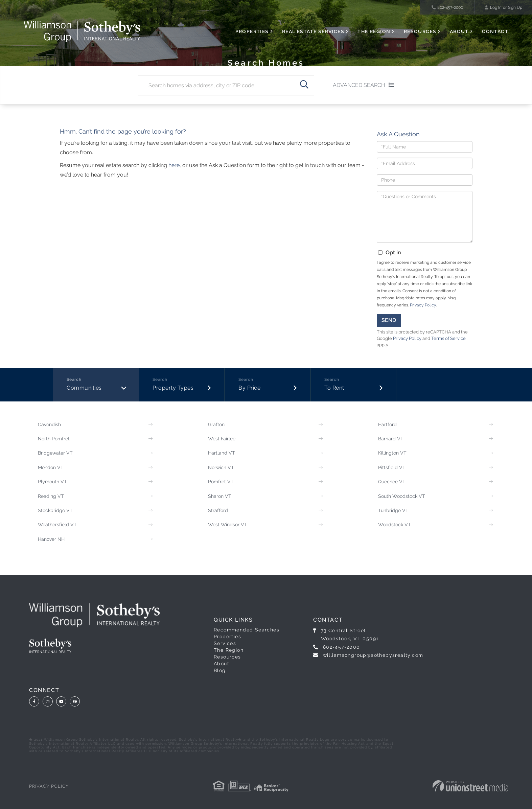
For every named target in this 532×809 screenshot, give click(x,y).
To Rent (334, 388)
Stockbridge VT (55, 510)
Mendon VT (51, 467)
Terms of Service (448, 338)
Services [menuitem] (225, 643)
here (174, 165)
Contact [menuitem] (495, 31)
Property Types (173, 388)
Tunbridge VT (393, 510)
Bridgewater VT (55, 453)
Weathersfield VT (57, 525)
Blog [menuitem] (220, 670)
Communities (84, 388)
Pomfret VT (221, 482)
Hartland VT (222, 453)
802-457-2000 (447, 7)
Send (389, 320)
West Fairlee (222, 439)
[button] (304, 85)
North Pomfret (54, 439)
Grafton (216, 424)
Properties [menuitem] (252, 31)
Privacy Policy (423, 305)
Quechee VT (392, 482)
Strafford (218, 510)
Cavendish (49, 424)
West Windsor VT (228, 525)
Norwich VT (221, 467)
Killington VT (392, 453)
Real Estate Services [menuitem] (313, 31)
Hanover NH (51, 539)
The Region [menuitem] (374, 31)
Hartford (387, 424)
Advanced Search (359, 85)
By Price (249, 388)
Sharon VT (220, 496)
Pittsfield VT (392, 467)
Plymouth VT (52, 482)
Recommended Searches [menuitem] (247, 630)
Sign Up (515, 7)
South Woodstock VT (402, 496)
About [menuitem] (459, 31)
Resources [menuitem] (420, 31)
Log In (496, 7)
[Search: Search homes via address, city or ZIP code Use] (216, 85)
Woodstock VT (395, 525)
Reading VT (51, 496)
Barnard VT (391, 439)
